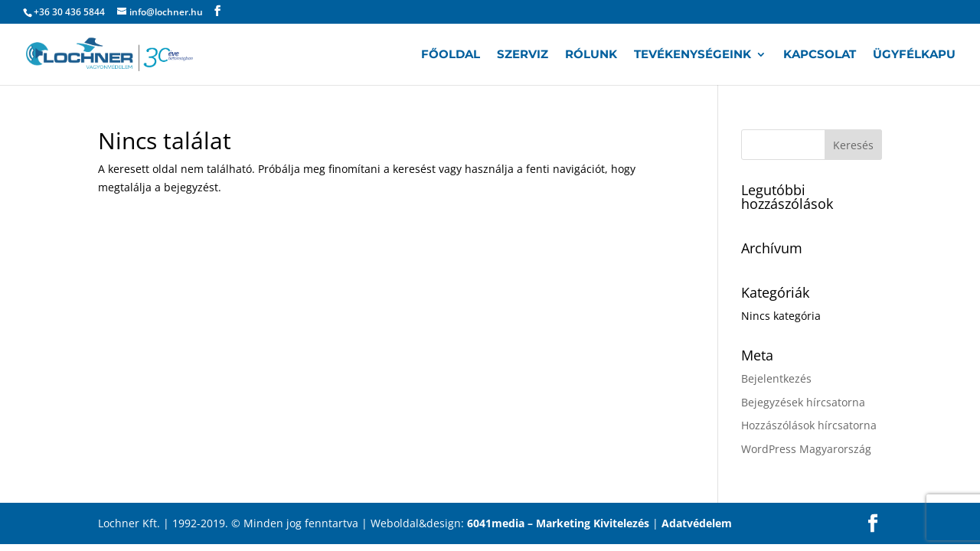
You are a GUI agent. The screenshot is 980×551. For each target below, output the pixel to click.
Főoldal (451, 55)
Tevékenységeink (693, 55)
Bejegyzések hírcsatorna (803, 402)
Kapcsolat (820, 55)
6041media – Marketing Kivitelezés (558, 523)
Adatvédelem (697, 523)
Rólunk (591, 55)
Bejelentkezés (776, 378)
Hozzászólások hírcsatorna (809, 425)
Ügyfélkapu (914, 55)
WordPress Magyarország (806, 449)
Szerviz (523, 55)
